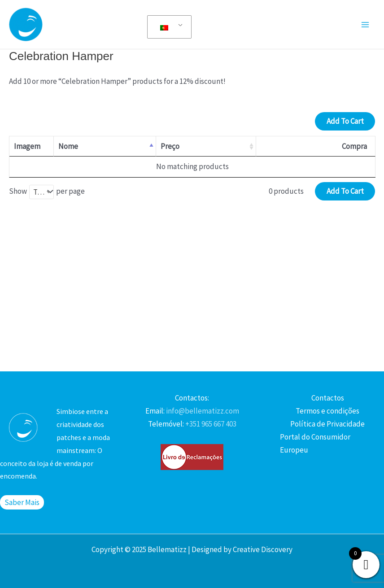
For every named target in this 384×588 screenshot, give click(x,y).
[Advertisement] (192, 295)
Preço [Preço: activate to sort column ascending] (170, 146)
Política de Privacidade (327, 424)
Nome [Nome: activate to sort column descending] (68, 146)
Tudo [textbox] (42, 192)
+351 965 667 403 (210, 424)
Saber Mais (22, 502)
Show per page (47, 192)
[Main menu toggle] (365, 25)
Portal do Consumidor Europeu (315, 443)
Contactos (328, 398)
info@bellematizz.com (202, 411)
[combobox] (41, 192)
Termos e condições (327, 411)
